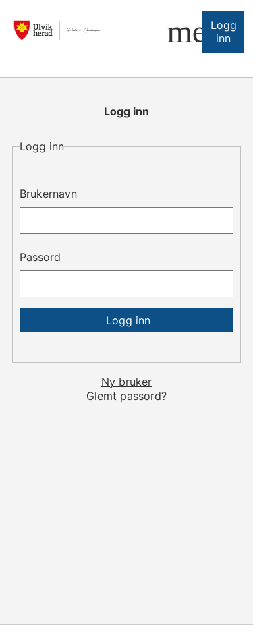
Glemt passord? (126, 396)
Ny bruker (126, 382)
